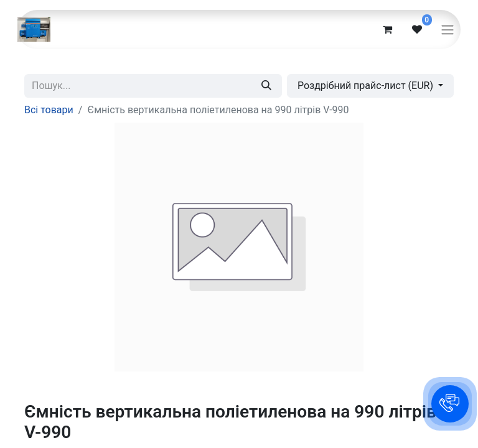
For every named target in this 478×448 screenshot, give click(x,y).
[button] (450, 404)
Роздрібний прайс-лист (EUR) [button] (367, 86)
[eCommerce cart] (387, 29)
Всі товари (49, 110)
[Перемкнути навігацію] (448, 30)
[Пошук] (266, 86)
